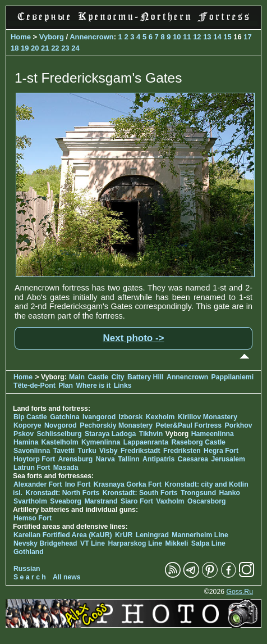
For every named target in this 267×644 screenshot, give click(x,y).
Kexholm (160, 417)
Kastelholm (60, 442)
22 (55, 48)
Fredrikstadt (141, 451)
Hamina (26, 442)
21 (45, 48)
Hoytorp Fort (34, 459)
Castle (98, 377)
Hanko (230, 493)
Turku (87, 451)
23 (65, 48)
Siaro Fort (137, 501)
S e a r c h (30, 577)
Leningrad (152, 535)
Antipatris (158, 459)
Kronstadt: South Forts (140, 493)
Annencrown (91, 37)
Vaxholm (170, 501)
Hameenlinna (213, 434)
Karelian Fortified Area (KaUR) (63, 535)
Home (21, 37)
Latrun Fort (32, 468)
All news (67, 577)
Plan (66, 386)
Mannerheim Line (200, 535)
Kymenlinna (101, 442)
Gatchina (65, 417)
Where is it (93, 386)
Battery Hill (146, 377)
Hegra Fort (221, 451)
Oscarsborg (207, 501)
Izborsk (131, 417)
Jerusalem (228, 459)
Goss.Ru (240, 592)
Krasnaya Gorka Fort (128, 484)
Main (77, 377)
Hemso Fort (33, 518)
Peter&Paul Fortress (189, 425)
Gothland (29, 552)
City (118, 377)
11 (187, 37)
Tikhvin (151, 434)
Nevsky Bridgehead (45, 543)
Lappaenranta (146, 442)
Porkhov (239, 425)
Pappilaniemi (233, 377)
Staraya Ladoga (110, 434)
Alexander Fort (38, 484)
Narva (105, 459)
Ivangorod (99, 417)
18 (15, 48)
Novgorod (61, 425)
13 (207, 37)
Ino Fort (78, 484)
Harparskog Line (135, 543)
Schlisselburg (59, 434)
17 (247, 37)
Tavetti (64, 451)
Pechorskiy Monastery (116, 425)
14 (217, 37)
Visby (108, 451)
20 (35, 48)
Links (123, 386)
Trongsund (198, 493)
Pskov (24, 434)
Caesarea (193, 459)
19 (25, 48)
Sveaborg (66, 501)
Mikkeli (177, 543)
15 (227, 37)
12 (197, 37)
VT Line (93, 543)
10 (177, 37)
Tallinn (129, 459)
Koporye (27, 425)
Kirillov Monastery (208, 417)
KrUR (124, 535)
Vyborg (52, 37)
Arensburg (75, 459)
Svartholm (30, 501)
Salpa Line (208, 543)
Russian (27, 569)
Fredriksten (182, 451)
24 (75, 48)
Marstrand (101, 501)
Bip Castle (30, 417)
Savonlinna (32, 451)
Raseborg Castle (198, 442)
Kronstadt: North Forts (63, 493)
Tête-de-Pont (34, 386)
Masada (66, 468)
